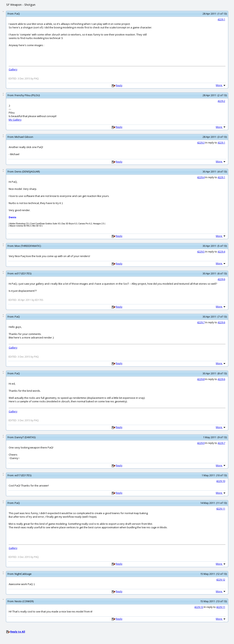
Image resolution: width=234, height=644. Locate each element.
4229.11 (221, 509)
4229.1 (221, 19)
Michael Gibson (24, 137)
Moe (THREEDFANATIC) (28, 246)
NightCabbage (23, 574)
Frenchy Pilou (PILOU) (27, 95)
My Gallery (15, 120)
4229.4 (201, 177)
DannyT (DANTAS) (25, 437)
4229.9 (201, 443)
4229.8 (201, 379)
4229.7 (201, 322)
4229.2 (221, 101)
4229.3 (201, 143)
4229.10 (221, 481)
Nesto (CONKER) (24, 601)
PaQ (17, 14)
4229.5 (201, 252)
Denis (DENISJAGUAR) (27, 171)
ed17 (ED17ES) (23, 273)
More (221, 85)
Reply (119, 85)
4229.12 (221, 580)
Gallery (13, 69)
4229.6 (221, 279)
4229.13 (199, 607)
